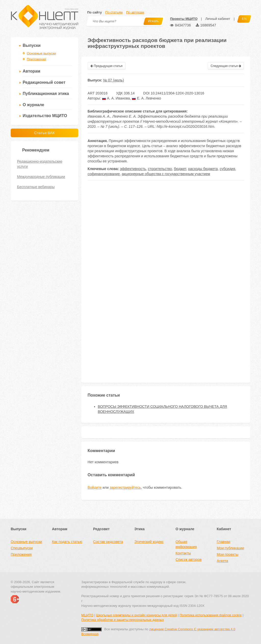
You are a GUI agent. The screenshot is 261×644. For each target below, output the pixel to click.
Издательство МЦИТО (45, 116)
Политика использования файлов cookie (211, 615)
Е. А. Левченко (146, 98)
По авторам (135, 12)
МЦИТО (87, 615)
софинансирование (104, 174)
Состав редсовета (108, 542)
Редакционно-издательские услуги (40, 164)
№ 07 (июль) (114, 80)
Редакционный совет (44, 82)
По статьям (114, 12)
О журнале (33, 105)
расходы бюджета (203, 169)
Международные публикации (41, 177)
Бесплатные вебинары (36, 187)
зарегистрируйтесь (125, 487)
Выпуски (32, 45)
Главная (223, 542)
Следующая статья (226, 66)
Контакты (183, 553)
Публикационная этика (46, 94)
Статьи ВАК (44, 133)
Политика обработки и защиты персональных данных (123, 620)
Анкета (222, 561)
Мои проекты (227, 554)
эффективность (133, 169)
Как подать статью (67, 542)
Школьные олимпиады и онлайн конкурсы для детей (136, 615)
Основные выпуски (41, 53)
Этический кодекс (149, 542)
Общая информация (186, 544)
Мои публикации (230, 548)
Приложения (36, 59)
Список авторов (189, 559)
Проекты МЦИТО (184, 19)
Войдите (95, 487)
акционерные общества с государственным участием (166, 174)
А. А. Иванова (116, 98)
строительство (160, 169)
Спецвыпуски (22, 548)
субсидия (227, 169)
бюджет (180, 169)
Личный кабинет (218, 19)
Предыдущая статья (107, 66)
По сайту (94, 12)
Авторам (31, 71)
